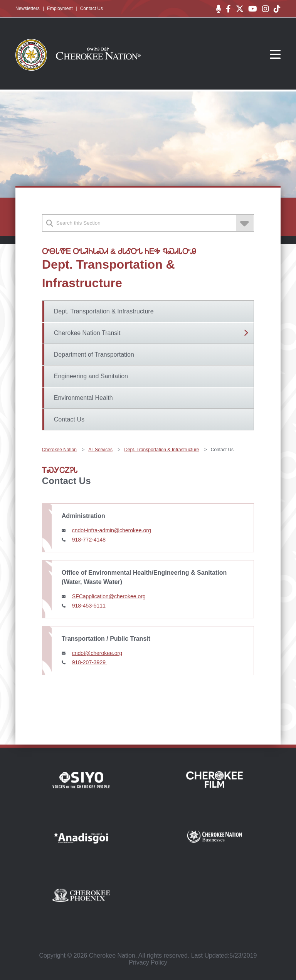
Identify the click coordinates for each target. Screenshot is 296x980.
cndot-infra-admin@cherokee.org (112, 530)
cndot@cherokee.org (97, 653)
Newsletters (28, 8)
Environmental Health (83, 398)
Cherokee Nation (59, 450)
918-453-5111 (89, 606)
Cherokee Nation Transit (87, 333)
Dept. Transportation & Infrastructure (104, 311)
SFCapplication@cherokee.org (109, 596)
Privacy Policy (148, 962)
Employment (60, 8)
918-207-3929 (90, 662)
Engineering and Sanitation (91, 376)
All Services (100, 450)
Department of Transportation (94, 355)
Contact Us (92, 8)
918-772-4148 (90, 540)
